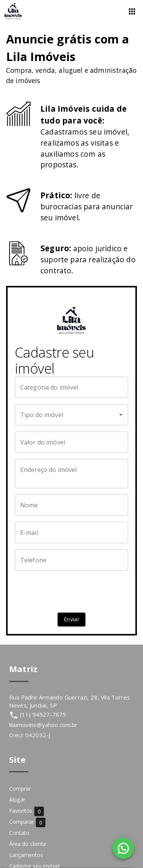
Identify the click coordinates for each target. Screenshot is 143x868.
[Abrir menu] (132, 11)
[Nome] (72, 505)
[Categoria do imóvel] (72, 387)
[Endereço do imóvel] (72, 473)
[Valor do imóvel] (72, 442)
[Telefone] (72, 560)
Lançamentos (26, 855)
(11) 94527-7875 (43, 714)
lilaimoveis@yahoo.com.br (43, 725)
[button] (72, 415)
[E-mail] (72, 533)
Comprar (20, 789)
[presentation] (73, 592)
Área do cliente (28, 844)
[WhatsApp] (123, 848)
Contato (19, 833)
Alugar (17, 800)
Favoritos (27, 811)
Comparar (27, 822)
